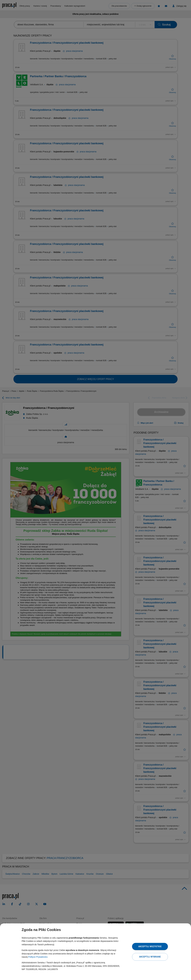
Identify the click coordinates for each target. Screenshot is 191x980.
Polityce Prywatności (38, 957)
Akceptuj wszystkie (150, 946)
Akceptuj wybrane (150, 957)
